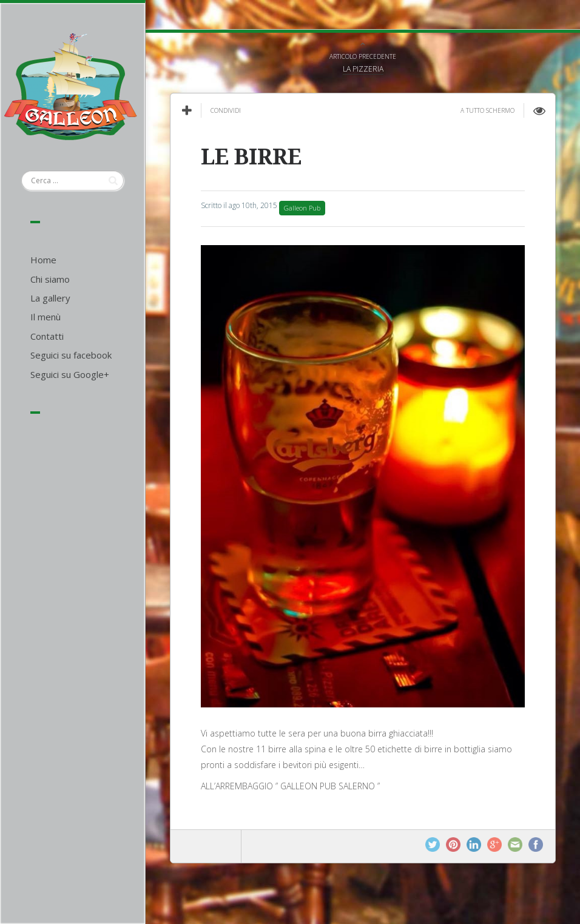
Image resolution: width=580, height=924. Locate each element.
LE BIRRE (251, 157)
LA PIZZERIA (363, 69)
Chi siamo (50, 279)
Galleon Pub (302, 208)
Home (43, 260)
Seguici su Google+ (70, 374)
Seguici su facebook (71, 355)
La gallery (50, 298)
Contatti (47, 336)
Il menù (46, 317)
